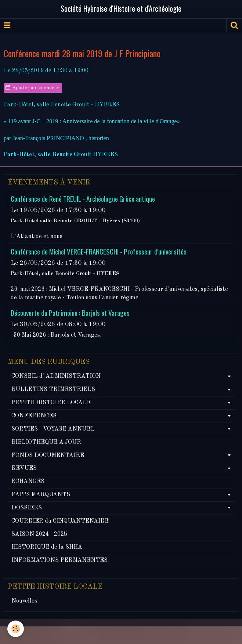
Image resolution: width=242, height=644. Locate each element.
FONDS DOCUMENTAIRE (48, 455)
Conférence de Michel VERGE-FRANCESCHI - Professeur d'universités (99, 252)
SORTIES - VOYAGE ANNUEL (53, 429)
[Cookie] (16, 629)
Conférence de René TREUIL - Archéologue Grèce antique (83, 199)
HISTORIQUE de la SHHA (47, 547)
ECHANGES (28, 482)
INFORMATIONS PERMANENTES (59, 560)
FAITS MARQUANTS (41, 495)
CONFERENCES (34, 416)
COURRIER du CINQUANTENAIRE (60, 521)
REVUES (24, 468)
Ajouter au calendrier (33, 88)
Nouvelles (24, 601)
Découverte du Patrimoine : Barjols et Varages (70, 313)
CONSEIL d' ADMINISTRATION (56, 376)
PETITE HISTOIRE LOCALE (51, 403)
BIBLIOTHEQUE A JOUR (46, 442)
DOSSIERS (27, 508)
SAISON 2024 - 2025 (39, 534)
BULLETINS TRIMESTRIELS (53, 389)
